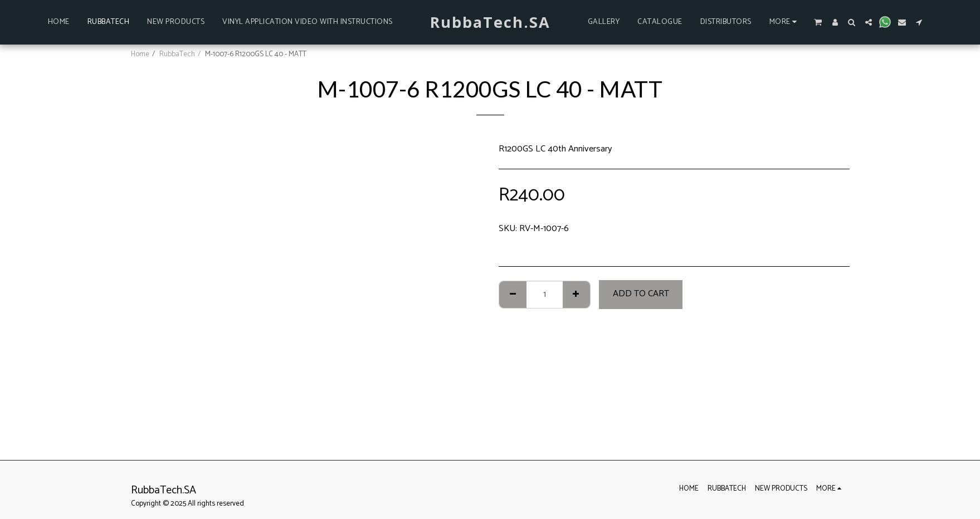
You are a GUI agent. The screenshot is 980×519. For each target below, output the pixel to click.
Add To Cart (641, 294)
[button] (818, 22)
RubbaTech (177, 54)
